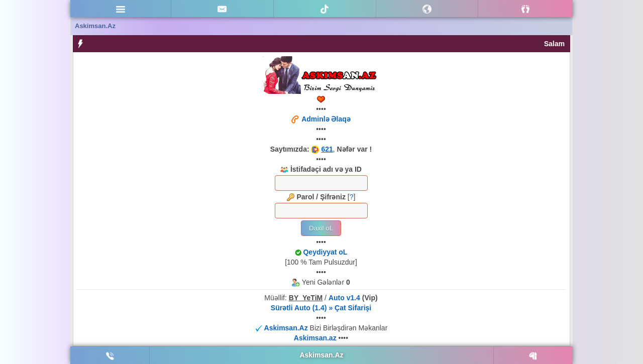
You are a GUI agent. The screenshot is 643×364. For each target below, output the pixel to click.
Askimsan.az (316, 338)
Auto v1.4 (344, 298)
